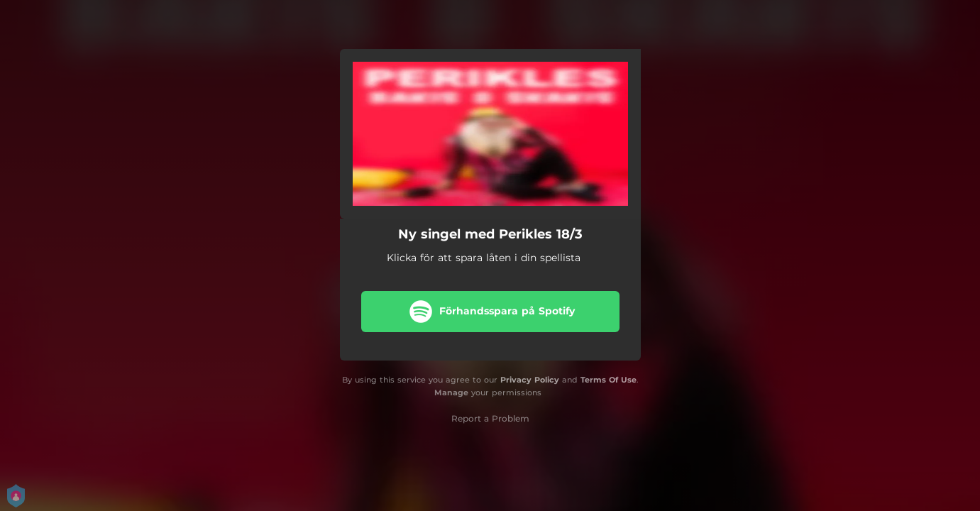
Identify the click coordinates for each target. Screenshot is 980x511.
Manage (451, 392)
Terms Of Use (609, 380)
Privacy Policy (530, 380)
